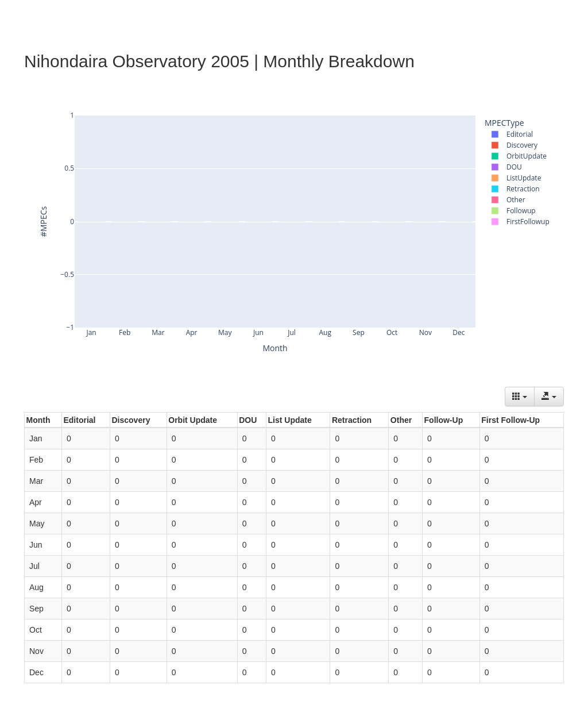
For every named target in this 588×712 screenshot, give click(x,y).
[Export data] (549, 397)
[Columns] (520, 397)
